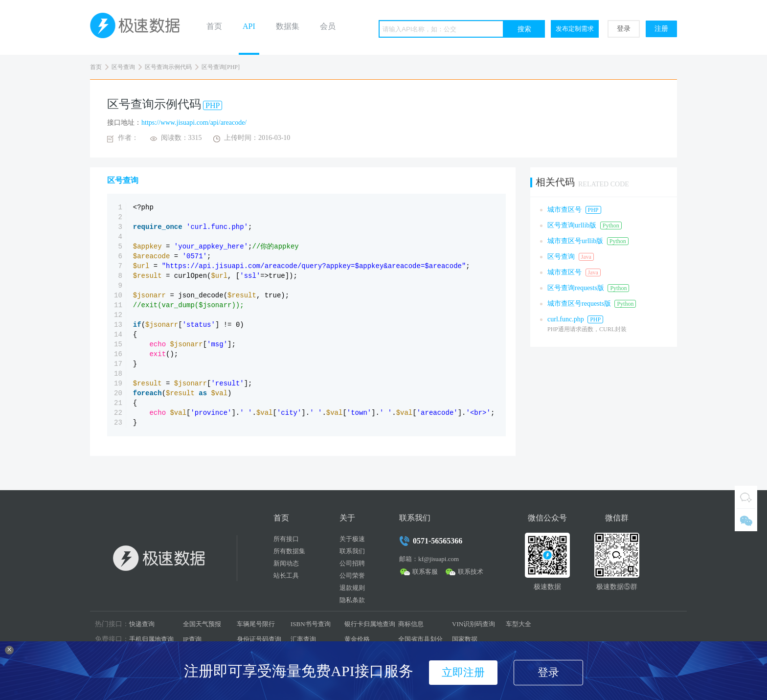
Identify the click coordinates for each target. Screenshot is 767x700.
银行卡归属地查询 (370, 624)
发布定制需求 (575, 29)
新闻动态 (286, 563)
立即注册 (463, 672)
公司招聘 (352, 563)
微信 (746, 520)
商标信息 (411, 624)
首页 (214, 26)
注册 (661, 29)
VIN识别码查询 (474, 624)
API (249, 26)
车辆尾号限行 (256, 624)
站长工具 (286, 576)
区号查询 (123, 67)
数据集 (288, 26)
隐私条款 (352, 600)
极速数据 (139, 27)
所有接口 (286, 539)
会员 (328, 26)
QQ (746, 497)
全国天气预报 (202, 624)
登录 (624, 29)
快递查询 (142, 624)
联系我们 (352, 551)
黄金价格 (357, 639)
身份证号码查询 (259, 639)
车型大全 (519, 624)
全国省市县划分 (420, 639)
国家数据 (465, 639)
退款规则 (352, 588)
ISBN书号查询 (311, 624)
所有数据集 (289, 551)
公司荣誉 (352, 576)
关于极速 (352, 539)
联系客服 (425, 572)
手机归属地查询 (151, 639)
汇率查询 (303, 639)
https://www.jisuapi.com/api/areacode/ (194, 123)
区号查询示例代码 (168, 67)
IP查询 (192, 639)
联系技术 (471, 572)
